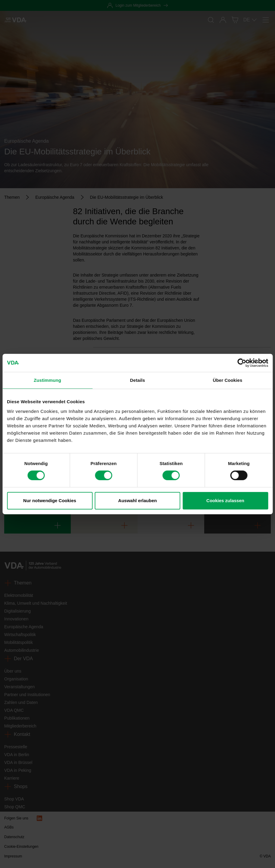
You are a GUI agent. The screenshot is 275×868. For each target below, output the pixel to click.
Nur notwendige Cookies (50, 501)
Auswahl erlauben (137, 501)
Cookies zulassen (225, 501)
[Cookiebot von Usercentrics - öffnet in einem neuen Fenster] (242, 363)
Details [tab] (138, 380)
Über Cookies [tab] (228, 380)
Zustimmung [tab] (47, 380)
